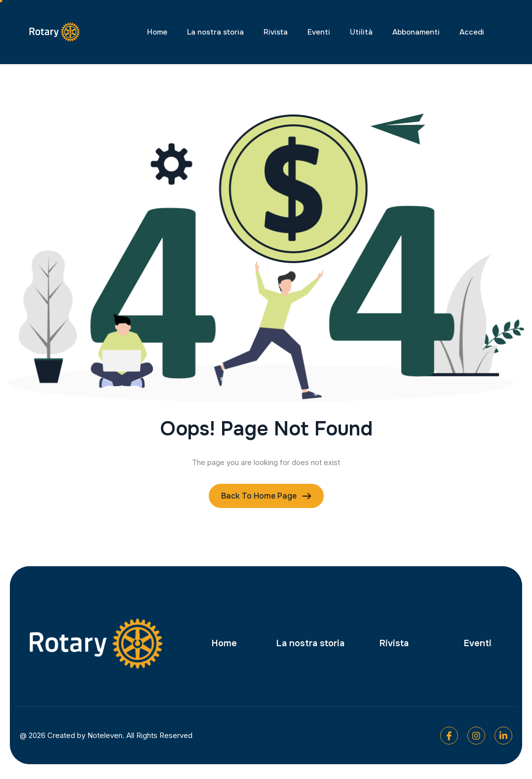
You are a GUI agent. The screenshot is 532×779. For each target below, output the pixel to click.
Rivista (276, 32)
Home (157, 32)
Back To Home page (259, 496)
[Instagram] (476, 736)
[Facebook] (449, 736)
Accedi (472, 32)
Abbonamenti (416, 32)
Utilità (361, 32)
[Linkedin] (503, 736)
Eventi (319, 32)
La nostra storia (215, 32)
